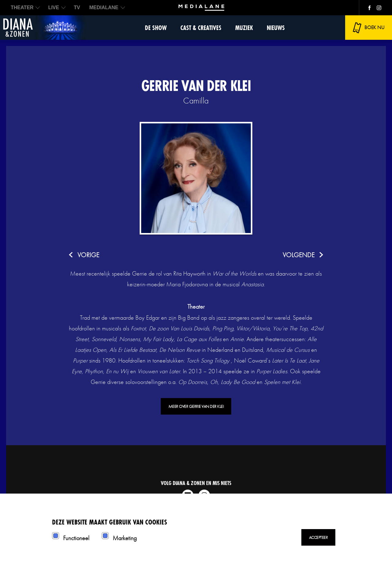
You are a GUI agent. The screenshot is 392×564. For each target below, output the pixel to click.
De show (156, 28)
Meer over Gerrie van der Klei (196, 406)
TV (77, 8)
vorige (88, 255)
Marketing (125, 538)
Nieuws (276, 28)
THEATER (22, 8)
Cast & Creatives (201, 28)
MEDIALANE (104, 8)
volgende (299, 255)
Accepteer (318, 537)
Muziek (244, 28)
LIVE (54, 8)
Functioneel (76, 538)
